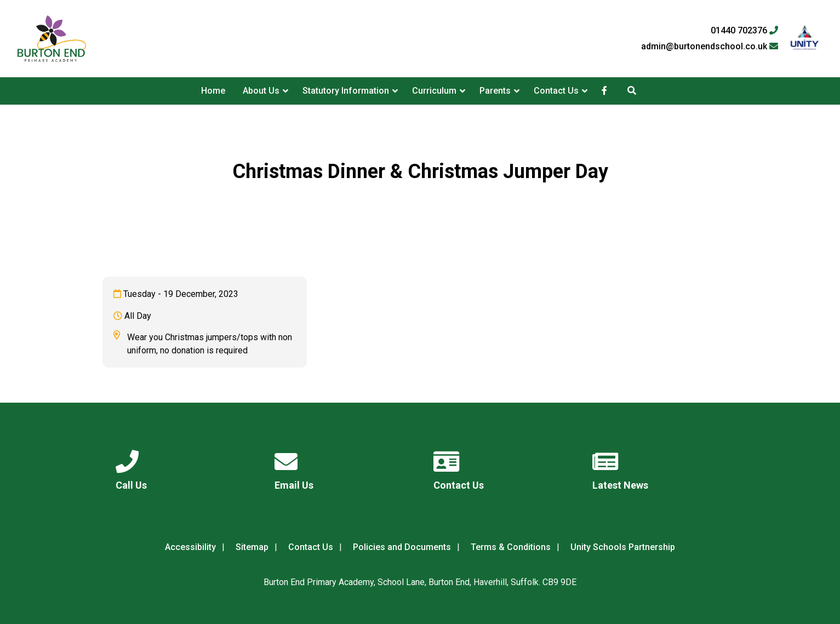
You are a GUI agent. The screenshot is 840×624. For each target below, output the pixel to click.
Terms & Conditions (511, 547)
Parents (495, 91)
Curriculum (434, 91)
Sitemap (252, 547)
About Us (261, 91)
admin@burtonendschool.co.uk (710, 47)
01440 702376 (744, 31)
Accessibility (190, 547)
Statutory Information (346, 91)
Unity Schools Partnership (623, 547)
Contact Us (556, 91)
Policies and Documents (402, 547)
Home (213, 91)
